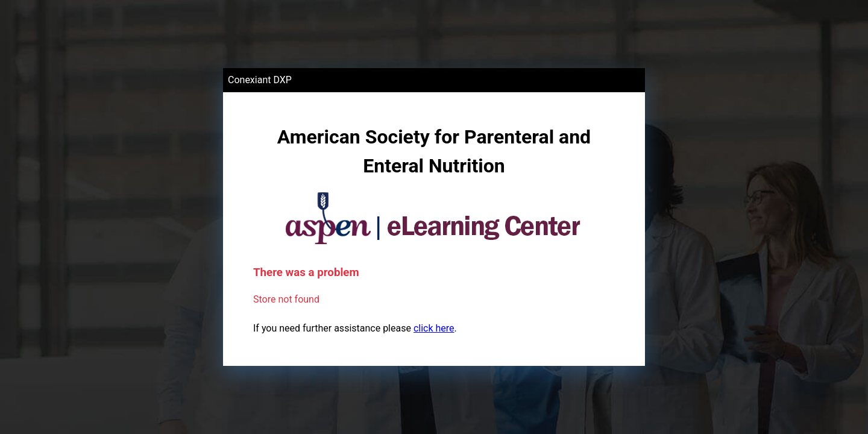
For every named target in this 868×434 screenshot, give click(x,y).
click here (434, 328)
